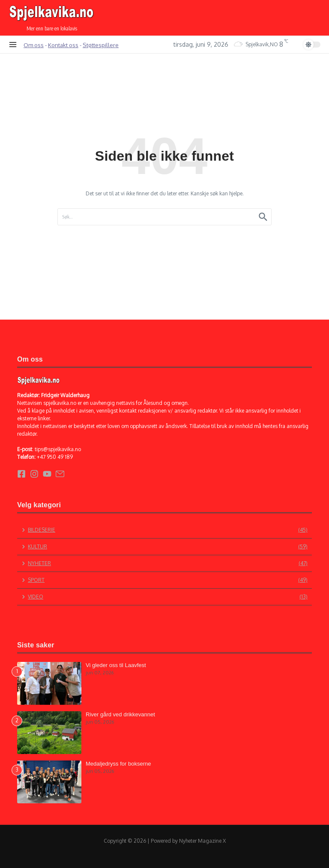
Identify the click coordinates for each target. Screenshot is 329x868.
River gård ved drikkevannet (120, 714)
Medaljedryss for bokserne (118, 764)
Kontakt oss (63, 45)
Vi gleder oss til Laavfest (116, 665)
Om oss (34, 45)
